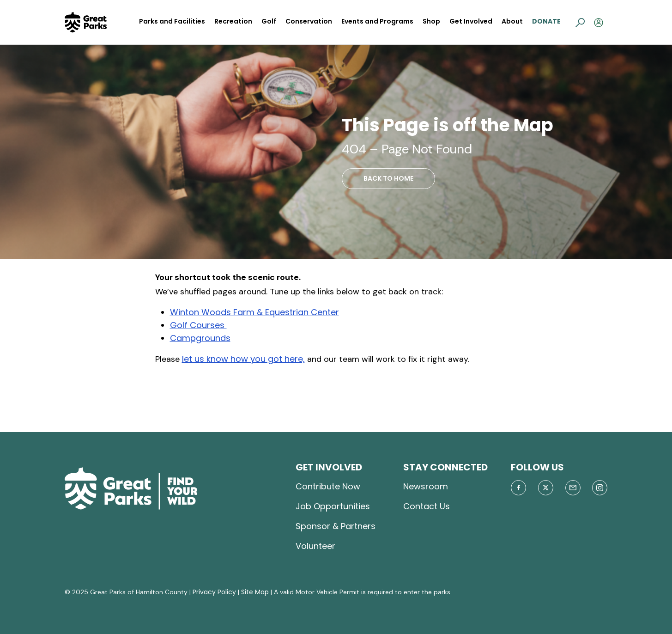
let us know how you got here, (243, 359)
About (512, 21)
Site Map (255, 592)
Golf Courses (198, 325)
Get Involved (471, 21)
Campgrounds (200, 338)
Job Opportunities (333, 506)
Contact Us (427, 506)
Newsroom (426, 486)
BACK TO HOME (388, 178)
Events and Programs (377, 21)
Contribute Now (328, 486)
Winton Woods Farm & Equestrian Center (254, 312)
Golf (269, 21)
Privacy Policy (214, 592)
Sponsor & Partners (336, 526)
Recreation (233, 21)
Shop (431, 21)
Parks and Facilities (172, 21)
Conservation (309, 21)
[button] (580, 22)
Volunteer (315, 546)
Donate (546, 21)
